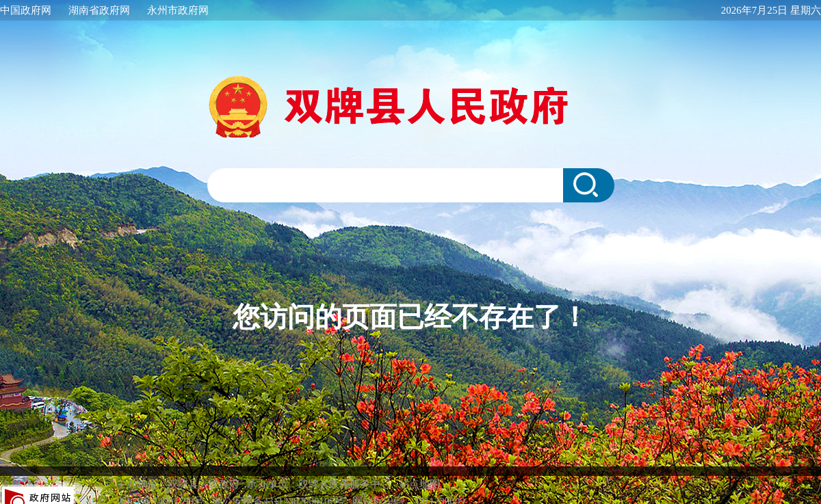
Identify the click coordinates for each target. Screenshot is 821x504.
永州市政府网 (178, 10)
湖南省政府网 (99, 10)
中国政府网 (26, 10)
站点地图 (419, 470)
